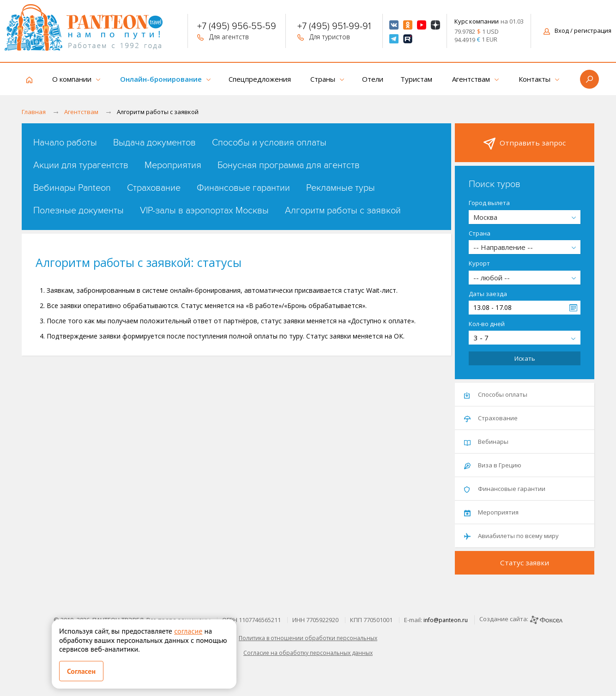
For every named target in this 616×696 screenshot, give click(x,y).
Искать (525, 358)
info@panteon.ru (446, 620)
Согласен (81, 671)
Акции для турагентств (81, 165)
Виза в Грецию (493, 465)
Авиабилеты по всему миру (511, 536)
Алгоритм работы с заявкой (343, 211)
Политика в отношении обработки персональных (308, 638)
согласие (188, 631)
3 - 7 (481, 338)
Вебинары (486, 442)
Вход (577, 30)
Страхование (154, 188)
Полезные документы (79, 211)
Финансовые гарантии (243, 188)
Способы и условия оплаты (269, 143)
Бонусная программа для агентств (289, 165)
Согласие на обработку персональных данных (308, 653)
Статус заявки (525, 563)
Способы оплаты (496, 394)
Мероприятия (173, 165)
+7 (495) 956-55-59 (237, 27)
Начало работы (65, 143)
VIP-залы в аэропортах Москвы (204, 211)
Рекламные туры (341, 188)
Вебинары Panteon (72, 188)
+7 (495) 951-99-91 (334, 27)
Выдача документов (154, 143)
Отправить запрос (525, 144)
